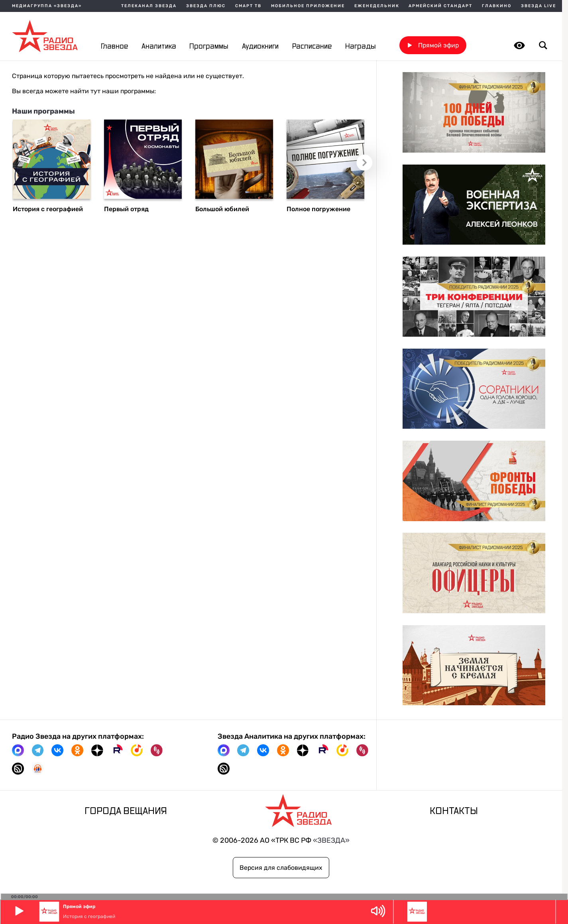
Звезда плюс (206, 6)
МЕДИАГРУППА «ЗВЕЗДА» (47, 6)
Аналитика (159, 47)
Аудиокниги (260, 47)
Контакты (454, 811)
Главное (114, 47)
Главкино (497, 6)
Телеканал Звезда (149, 6)
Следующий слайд (365, 163)
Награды (361, 47)
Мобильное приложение (308, 6)
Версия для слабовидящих (281, 868)
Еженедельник (377, 6)
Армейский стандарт (440, 6)
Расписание (312, 47)
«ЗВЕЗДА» (331, 840)
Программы (209, 47)
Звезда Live (539, 6)
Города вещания (126, 811)
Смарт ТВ (248, 6)
